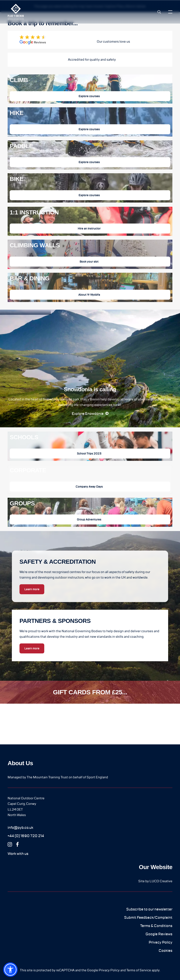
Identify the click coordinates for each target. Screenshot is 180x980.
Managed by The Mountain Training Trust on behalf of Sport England (58, 777)
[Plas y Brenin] (16, 12)
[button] (170, 12)
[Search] (157, 12)
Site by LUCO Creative (155, 881)
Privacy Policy (109, 970)
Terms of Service (139, 970)
